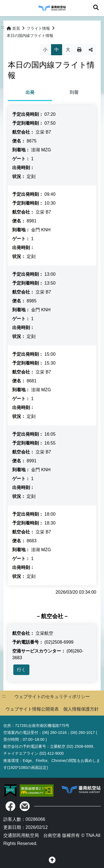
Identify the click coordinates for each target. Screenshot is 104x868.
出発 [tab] (30, 92)
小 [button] (45, 50)
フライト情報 (38, 28)
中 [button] (57, 50)
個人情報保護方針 (81, 709)
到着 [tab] (74, 92)
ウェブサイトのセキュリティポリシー (52, 697)
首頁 (13, 28)
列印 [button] (79, 50)
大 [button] (68, 50)
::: (3, 27)
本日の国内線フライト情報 (30, 36)
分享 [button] (91, 50)
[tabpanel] (52, 345)
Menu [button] (8, 8)
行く (21, 670)
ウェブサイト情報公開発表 (32, 709)
